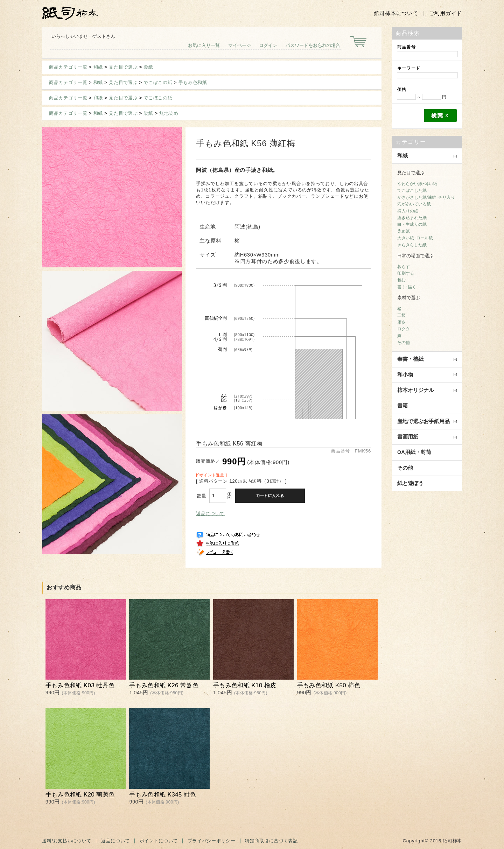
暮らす (404, 267)
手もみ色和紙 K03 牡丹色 (80, 685)
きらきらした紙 (412, 245)
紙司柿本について (396, 13)
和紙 (98, 67)
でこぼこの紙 (158, 82)
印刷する (406, 273)
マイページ (240, 45)
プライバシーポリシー (212, 841)
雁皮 (401, 322)
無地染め (169, 113)
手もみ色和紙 (193, 82)
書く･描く (407, 287)
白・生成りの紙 (412, 224)
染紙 (148, 67)
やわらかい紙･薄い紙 (417, 184)
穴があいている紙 (414, 204)
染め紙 (404, 231)
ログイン (268, 45)
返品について (210, 514)
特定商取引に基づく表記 (271, 841)
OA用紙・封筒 (414, 452)
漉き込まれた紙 (412, 218)
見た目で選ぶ (123, 67)
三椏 (401, 315)
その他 (404, 343)
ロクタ (404, 329)
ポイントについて (159, 841)
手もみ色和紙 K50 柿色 (329, 685)
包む (401, 280)
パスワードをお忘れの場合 (313, 45)
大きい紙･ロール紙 (415, 238)
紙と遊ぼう (410, 483)
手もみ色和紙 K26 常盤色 (164, 685)
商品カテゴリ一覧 (68, 67)
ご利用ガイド (446, 13)
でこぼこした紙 (412, 190)
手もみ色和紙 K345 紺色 (162, 795)
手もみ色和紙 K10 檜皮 (245, 685)
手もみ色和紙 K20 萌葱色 (80, 795)
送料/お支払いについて (67, 841)
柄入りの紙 (408, 211)
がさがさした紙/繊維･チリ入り (426, 197)
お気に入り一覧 (204, 45)
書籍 (402, 406)
